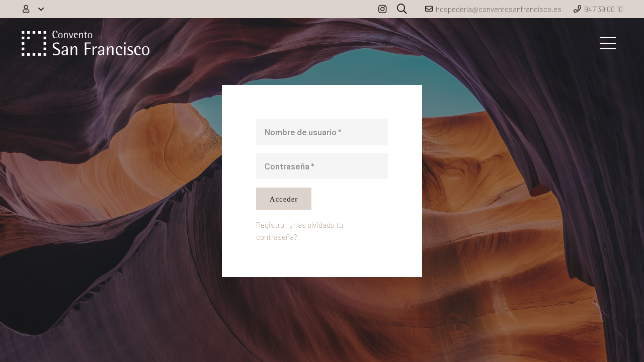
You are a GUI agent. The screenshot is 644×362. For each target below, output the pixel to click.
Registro (270, 225)
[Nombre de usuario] (322, 132)
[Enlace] (86, 43)
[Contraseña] (322, 166)
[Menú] (608, 43)
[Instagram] (382, 9)
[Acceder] (284, 199)
